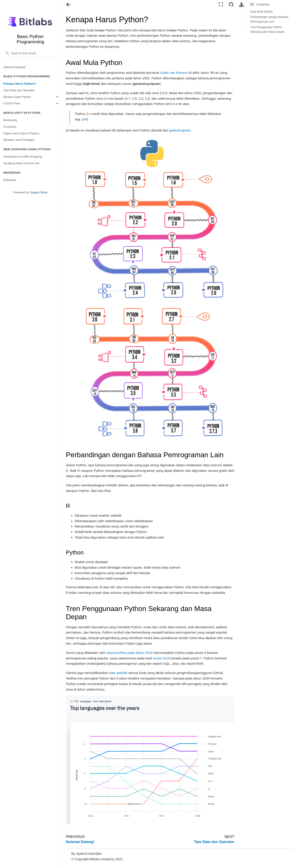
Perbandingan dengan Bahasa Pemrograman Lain (269, 19)
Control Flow (12, 103)
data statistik (118, 673)
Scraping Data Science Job (21, 163)
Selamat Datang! (14, 67)
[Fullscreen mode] (221, 5)
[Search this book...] (30, 53)
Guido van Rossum (174, 73)
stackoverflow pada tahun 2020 (129, 653)
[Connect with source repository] (231, 5)
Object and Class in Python (21, 133)
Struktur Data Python (17, 97)
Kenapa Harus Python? (20, 84)
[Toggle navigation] (69, 5)
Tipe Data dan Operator (19, 90)
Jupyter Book (39, 192)
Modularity (10, 120)
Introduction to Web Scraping (23, 157)
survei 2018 (161, 658)
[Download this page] (241, 5)
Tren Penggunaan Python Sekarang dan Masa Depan (267, 29)
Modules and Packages (19, 140)
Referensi (10, 180)
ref (85, 119)
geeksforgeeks (180, 130)
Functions (10, 127)
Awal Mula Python (261, 12)
